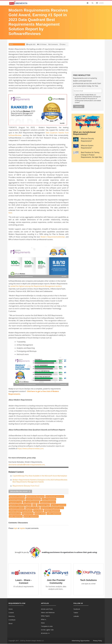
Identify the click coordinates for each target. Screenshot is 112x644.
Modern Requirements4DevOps (53, 237)
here (10, 213)
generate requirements (31, 516)
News (11, 44)
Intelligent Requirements (52, 511)
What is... (44, 619)
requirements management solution (52, 508)
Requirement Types (43, 505)
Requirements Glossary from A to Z (26, 486)
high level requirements (58, 505)
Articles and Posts (47, 609)
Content (11, 613)
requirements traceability (17, 496)
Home (11, 609)
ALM (34, 505)
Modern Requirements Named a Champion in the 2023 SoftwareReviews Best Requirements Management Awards (40, 481)
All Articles (45, 633)
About (10, 624)
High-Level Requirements (31, 502)
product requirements (49, 499)
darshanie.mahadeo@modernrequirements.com (27, 465)
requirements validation (17, 508)
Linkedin (76, 616)
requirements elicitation (48, 502)
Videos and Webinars (48, 613)
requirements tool (15, 514)
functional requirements (17, 499)
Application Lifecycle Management (20, 505)
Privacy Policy (97, 641)
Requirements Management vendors (36, 286)
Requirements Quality (33, 508)
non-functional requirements (55, 496)
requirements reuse (15, 502)
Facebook (77, 609)
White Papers (45, 616)
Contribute (12, 620)
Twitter (76, 613)
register (22, 528)
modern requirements (54, 514)
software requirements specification (21, 511)
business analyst (40, 514)
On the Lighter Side (47, 630)
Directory (12, 616)
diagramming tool (28, 514)
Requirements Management (35, 496)
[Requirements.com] (18, 3)
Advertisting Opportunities (81, 641)
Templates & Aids (47, 626)
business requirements (33, 499)
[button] (89, 3)
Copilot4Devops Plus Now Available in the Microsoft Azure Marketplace (40, 476)
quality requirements (16, 516)
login (16, 528)
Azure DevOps (38, 511)
